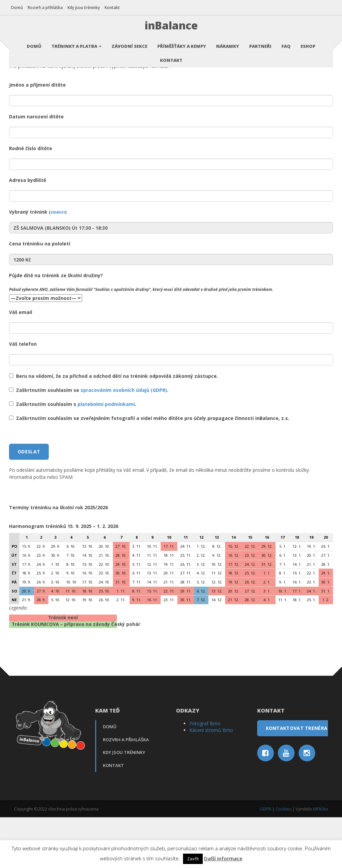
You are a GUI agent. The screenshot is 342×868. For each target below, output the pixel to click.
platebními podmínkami (106, 455)
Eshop (308, 42)
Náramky (228, 42)
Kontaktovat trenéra (297, 779)
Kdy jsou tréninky (87, 8)
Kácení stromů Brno (211, 781)
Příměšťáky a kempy (182, 42)
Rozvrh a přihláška (48, 8)
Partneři (260, 42)
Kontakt (115, 8)
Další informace (223, 858)
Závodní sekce (129, 42)
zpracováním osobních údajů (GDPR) (124, 441)
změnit (58, 263)
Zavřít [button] (193, 859)
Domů (20, 8)
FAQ (286, 42)
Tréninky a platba (76, 42)
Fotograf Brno (205, 775)
